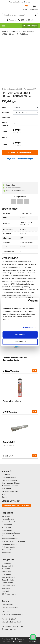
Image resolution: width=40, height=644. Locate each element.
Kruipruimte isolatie (9, 544)
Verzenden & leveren (10, 486)
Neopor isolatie (8, 566)
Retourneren (6, 489)
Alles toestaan (20, 334)
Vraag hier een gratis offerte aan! (16, 505)
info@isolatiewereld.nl (12, 622)
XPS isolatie (6, 574)
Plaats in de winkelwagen (20, 152)
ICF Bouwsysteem (9, 594)
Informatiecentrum (9, 477)
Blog (3, 494)
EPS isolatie (14, 31)
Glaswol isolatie (8, 580)
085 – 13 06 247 (10, 619)
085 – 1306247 (9, 629)
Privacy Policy (18, 642)
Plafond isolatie (8, 550)
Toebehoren (6, 588)
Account (11, 20)
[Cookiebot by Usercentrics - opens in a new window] (28, 301)
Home (4, 31)
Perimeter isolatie (8, 547)
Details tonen (28, 328)
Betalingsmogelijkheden (11, 483)
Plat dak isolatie (8, 519)
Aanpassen (20, 342)
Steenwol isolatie (8, 577)
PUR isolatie (6, 572)
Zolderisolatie (7, 525)
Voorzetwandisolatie (10, 539)
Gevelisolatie (7, 530)
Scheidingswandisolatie (11, 533)
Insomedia (32, 642)
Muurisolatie (6, 527)
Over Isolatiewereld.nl (10, 480)
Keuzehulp (6, 475)
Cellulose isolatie (8, 586)
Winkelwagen (30, 26)
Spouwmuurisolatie (9, 536)
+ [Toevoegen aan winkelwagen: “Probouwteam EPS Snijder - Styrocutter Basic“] (35, 370)
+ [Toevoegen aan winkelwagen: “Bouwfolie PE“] (35, 455)
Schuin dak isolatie (9, 522)
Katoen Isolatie (7, 583)
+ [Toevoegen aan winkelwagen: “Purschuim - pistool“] (35, 411)
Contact (5, 497)
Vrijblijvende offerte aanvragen (20, 159)
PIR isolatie (6, 569)
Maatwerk (5, 591)
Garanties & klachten (10, 491)
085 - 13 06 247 (26, 20)
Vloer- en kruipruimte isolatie (13, 541)
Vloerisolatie (6, 553)
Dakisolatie (6, 516)
